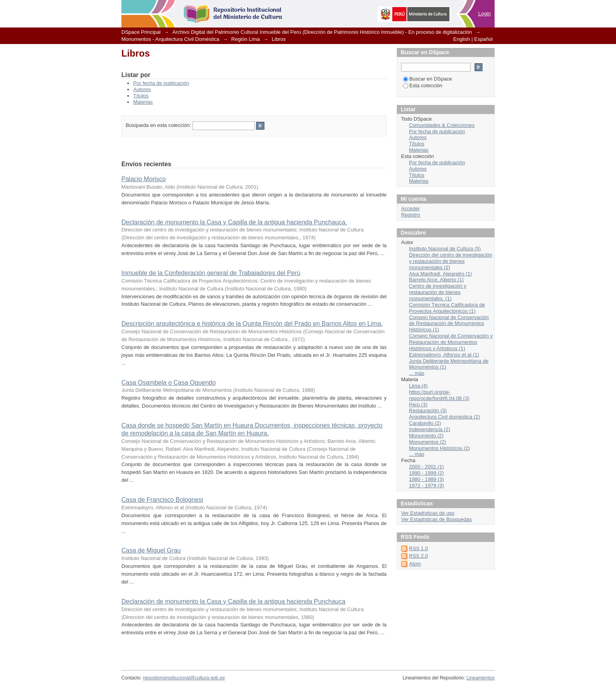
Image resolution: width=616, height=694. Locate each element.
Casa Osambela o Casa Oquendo (169, 383)
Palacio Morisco (144, 179)
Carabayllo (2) (425, 423)
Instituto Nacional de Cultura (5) (445, 249)
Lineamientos (480, 678)
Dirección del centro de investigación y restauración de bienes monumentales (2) (451, 261)
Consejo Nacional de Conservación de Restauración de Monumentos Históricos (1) (449, 324)
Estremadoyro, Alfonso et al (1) (444, 355)
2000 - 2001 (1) (426, 467)
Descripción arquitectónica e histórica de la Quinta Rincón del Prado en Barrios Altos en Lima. (252, 324)
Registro (411, 215)
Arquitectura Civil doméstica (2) (445, 417)
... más (417, 373)
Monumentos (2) (428, 442)
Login (484, 14)
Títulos (141, 96)
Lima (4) (418, 386)
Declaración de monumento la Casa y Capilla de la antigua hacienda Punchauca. (234, 222)
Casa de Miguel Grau (151, 550)
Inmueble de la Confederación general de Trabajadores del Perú (211, 273)
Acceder (411, 208)
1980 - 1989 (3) (426, 479)
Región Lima (246, 39)
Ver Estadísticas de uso (428, 513)
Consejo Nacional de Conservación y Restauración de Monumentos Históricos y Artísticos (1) (451, 342)
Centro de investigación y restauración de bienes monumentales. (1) (438, 292)
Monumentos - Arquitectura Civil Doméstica (170, 39)
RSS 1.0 (418, 548)
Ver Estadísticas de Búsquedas (436, 519)
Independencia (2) (430, 429)
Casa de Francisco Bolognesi (162, 500)
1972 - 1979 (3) (426, 486)
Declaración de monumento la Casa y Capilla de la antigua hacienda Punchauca (233, 601)
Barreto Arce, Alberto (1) (436, 280)
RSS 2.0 (418, 556)
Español (483, 39)
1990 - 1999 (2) (426, 473)
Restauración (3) (428, 410)
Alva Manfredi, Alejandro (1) (440, 274)
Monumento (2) (426, 436)
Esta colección (423, 85)
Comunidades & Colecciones (442, 125)
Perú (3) (418, 405)
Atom (415, 564)
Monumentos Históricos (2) (439, 448)
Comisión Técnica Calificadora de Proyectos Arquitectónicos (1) (447, 308)
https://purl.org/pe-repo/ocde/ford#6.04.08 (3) (439, 395)
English (462, 39)
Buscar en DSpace (427, 79)
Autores (142, 89)
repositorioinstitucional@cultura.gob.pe (184, 678)
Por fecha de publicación (161, 83)
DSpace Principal (141, 32)
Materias (143, 102)
